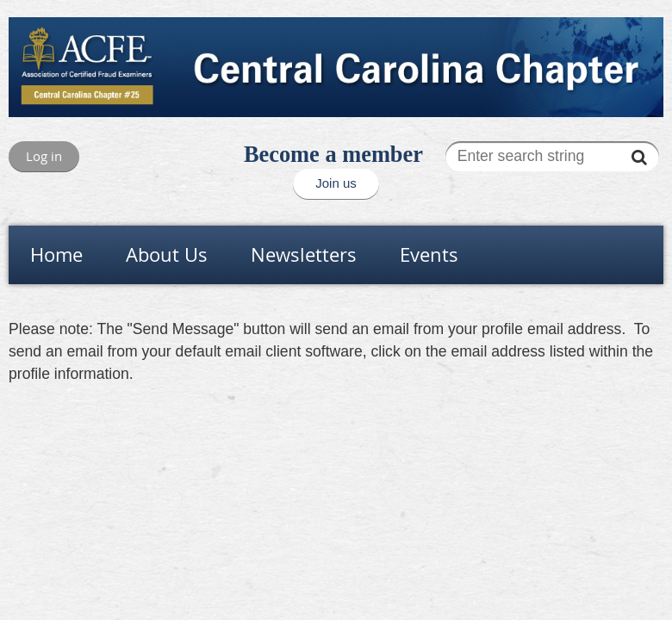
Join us (336, 183)
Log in (44, 156)
